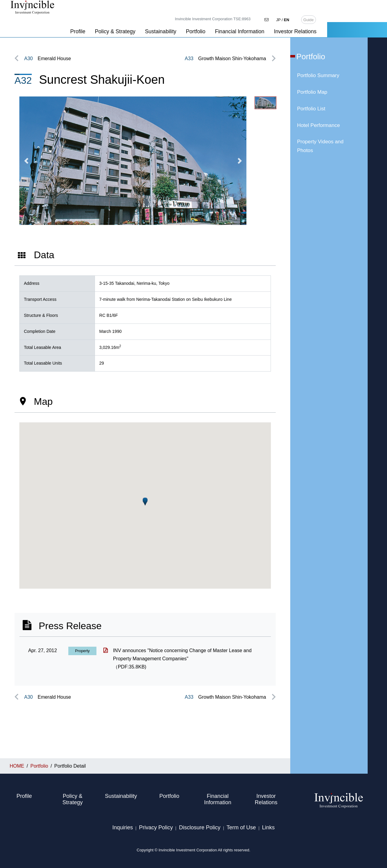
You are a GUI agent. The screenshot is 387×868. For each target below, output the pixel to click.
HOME (21, 30)
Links (268, 827)
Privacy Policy (156, 827)
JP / (343, 5)
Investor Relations (355, 17)
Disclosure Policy (200, 827)
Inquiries (122, 827)
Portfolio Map (312, 92)
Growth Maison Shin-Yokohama (225, 59)
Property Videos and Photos (320, 146)
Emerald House (48, 59)
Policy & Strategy (175, 17)
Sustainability (221, 17)
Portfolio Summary (318, 75)
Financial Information (299, 17)
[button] (26, 161)
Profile (138, 17)
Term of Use (241, 827)
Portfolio (256, 17)
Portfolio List (311, 109)
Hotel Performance (318, 125)
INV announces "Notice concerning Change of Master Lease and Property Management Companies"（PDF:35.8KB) (182, 659)
